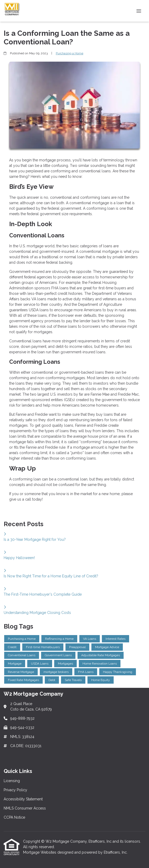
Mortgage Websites (40, 852)
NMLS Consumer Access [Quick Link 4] (25, 808)
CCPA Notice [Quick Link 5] (14, 817)
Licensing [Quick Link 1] (12, 781)
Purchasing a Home (70, 53)
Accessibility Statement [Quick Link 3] (23, 799)
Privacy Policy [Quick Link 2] (15, 790)
